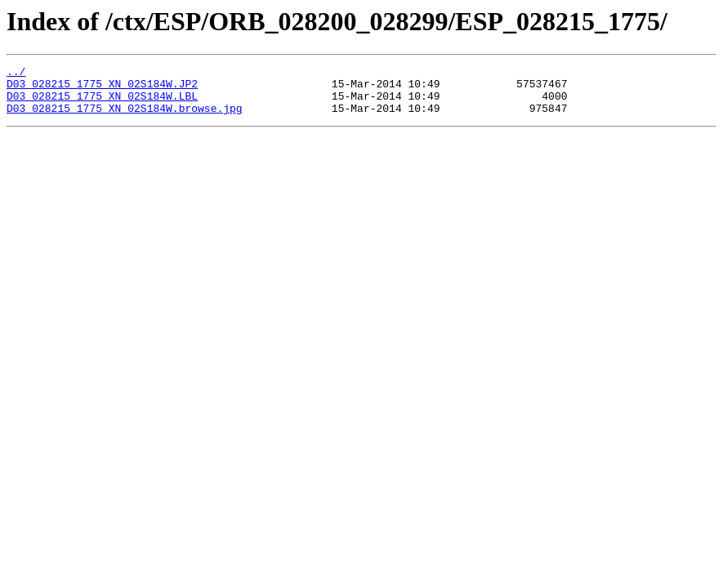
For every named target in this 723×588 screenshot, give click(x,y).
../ (16, 73)
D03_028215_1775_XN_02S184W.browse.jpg (125, 118)
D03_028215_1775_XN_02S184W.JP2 (102, 88)
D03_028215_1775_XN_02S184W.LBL (102, 103)
